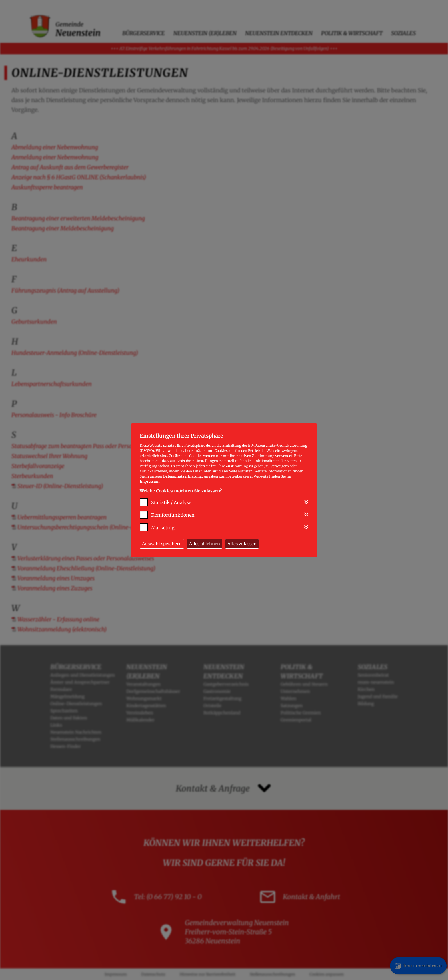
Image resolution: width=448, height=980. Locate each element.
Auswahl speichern (162, 544)
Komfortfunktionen (173, 515)
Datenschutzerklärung (183, 476)
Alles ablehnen (205, 544)
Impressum (150, 481)
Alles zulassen (242, 544)
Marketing (163, 528)
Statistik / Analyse (171, 502)
